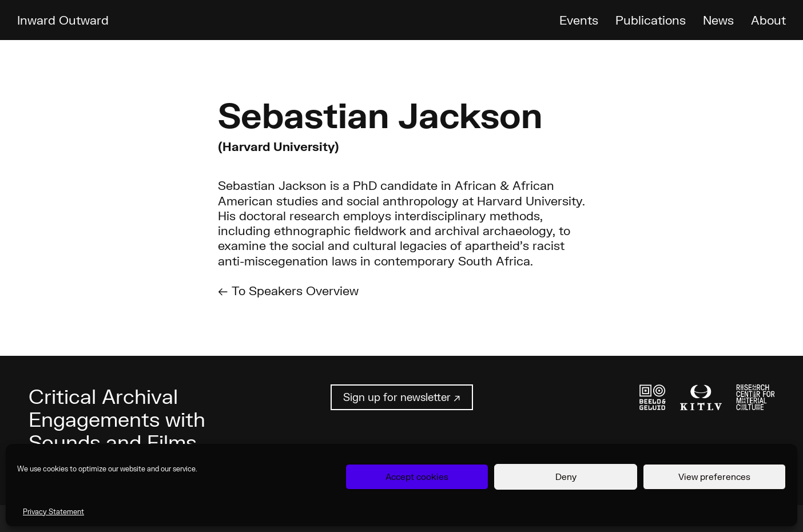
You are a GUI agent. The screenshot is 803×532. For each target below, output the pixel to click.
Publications (651, 20)
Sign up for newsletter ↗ (402, 397)
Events (579, 20)
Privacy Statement (53, 512)
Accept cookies (417, 477)
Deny (566, 477)
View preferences (714, 477)
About (768, 20)
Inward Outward (63, 20)
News (718, 20)
